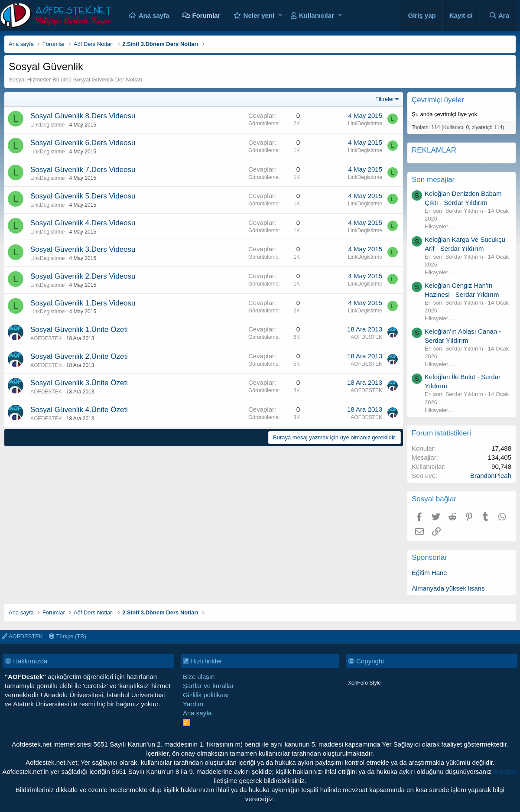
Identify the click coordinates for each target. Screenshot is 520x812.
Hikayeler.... (439, 226)
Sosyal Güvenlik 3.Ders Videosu (83, 249)
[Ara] (499, 15)
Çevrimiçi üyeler (438, 100)
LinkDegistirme (47, 125)
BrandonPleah (491, 476)
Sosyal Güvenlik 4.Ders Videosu (83, 223)
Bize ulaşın (199, 677)
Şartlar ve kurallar (208, 686)
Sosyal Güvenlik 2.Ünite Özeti (79, 356)
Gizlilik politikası (206, 695)
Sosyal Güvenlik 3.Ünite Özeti (79, 383)
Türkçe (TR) (68, 636)
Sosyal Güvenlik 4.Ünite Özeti (79, 410)
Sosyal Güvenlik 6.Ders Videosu (83, 143)
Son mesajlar (433, 180)
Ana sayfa (154, 15)
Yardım (193, 704)
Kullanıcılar (317, 15)
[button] (280, 15)
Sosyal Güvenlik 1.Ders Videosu (83, 303)
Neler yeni (259, 15)
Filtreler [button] (385, 99)
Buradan (505, 771)
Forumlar (206, 15)
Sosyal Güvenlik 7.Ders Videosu (83, 170)
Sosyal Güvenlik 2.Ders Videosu (83, 276)
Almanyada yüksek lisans (448, 588)
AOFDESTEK (46, 338)
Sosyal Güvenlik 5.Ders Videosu (83, 196)
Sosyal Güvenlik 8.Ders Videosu (83, 116)
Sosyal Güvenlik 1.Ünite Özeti (79, 330)
